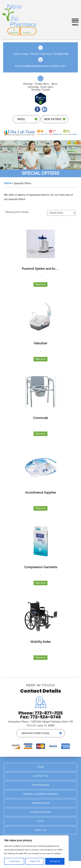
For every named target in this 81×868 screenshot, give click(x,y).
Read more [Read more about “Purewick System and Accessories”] (40, 285)
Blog (40, 821)
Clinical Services (41, 812)
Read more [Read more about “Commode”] (40, 434)
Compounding (40, 785)
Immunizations (40, 803)
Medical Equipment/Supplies (41, 794)
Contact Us (40, 776)
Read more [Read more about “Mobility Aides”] (40, 658)
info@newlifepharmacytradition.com (44, 66)
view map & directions (35, 733)
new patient (53, 119)
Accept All (55, 861)
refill (21, 119)
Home (40, 767)
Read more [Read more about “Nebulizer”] (40, 359)
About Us (41, 830)
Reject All (35, 861)
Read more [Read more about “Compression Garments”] (40, 583)
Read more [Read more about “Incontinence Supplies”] (40, 508)
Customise (14, 861)
